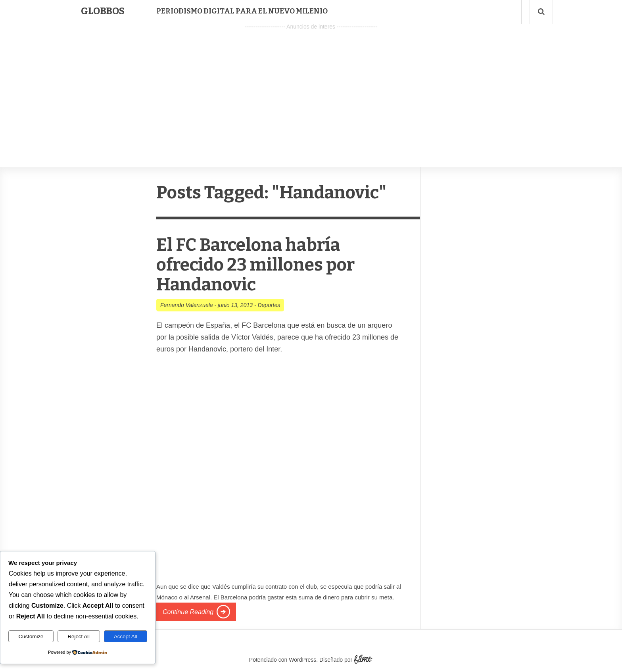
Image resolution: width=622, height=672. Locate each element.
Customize (31, 636)
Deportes (269, 305)
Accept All (126, 636)
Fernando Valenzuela (187, 305)
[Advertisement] (311, 88)
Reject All (79, 636)
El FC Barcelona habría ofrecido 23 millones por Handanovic (255, 265)
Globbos (103, 11)
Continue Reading (188, 612)
